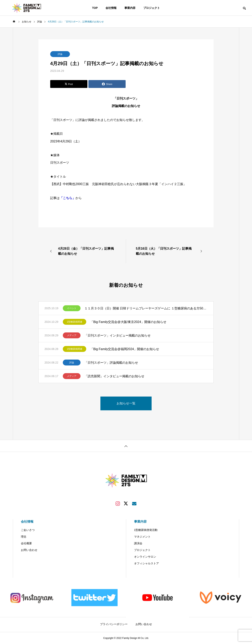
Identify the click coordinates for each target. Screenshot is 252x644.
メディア (72, 335)
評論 (60, 54)
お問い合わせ (29, 550)
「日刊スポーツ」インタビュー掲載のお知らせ (118, 335)
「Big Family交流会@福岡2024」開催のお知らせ (125, 349)
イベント (72, 308)
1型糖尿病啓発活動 (146, 530)
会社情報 (111, 8)
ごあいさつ (28, 530)
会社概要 (26, 543)
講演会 (138, 543)
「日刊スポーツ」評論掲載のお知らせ (111, 363)
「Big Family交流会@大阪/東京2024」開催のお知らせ (128, 322)
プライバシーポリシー (114, 624)
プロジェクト (152, 8)
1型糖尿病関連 (75, 322)
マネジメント (142, 537)
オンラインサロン (145, 557)
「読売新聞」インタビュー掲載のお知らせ (114, 376)
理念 (24, 537)
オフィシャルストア (146, 563)
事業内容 (130, 8)
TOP (95, 8)
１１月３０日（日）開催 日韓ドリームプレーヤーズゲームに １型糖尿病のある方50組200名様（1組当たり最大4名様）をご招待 (146, 308)
